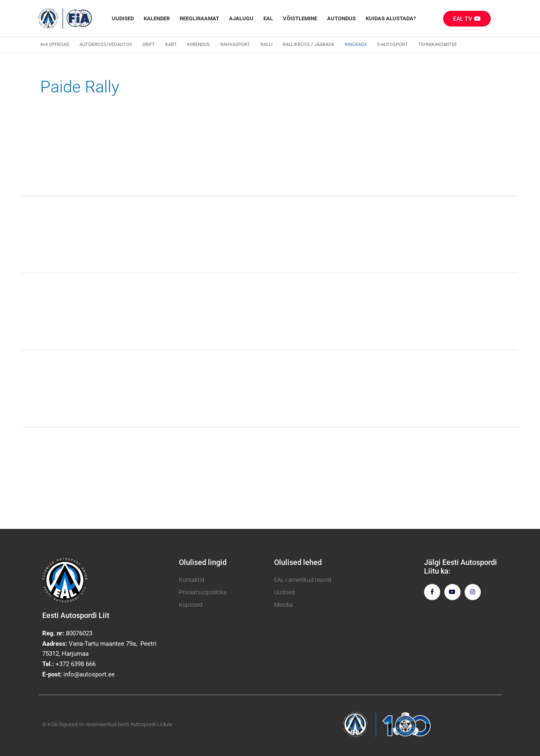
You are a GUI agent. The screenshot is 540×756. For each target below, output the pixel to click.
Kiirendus (199, 45)
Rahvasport (235, 45)
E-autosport (393, 45)
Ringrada (356, 45)
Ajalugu (241, 18)
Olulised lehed (298, 562)
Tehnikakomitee (438, 45)
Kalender (157, 18)
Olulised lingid (203, 562)
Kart (171, 45)
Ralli (266, 45)
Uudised (123, 18)
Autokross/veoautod (106, 45)
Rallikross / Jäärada (309, 45)
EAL (268, 18)
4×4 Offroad (55, 45)
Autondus (341, 18)
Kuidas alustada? (391, 18)
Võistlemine (300, 18)
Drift (149, 45)
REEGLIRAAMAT (199, 18)
